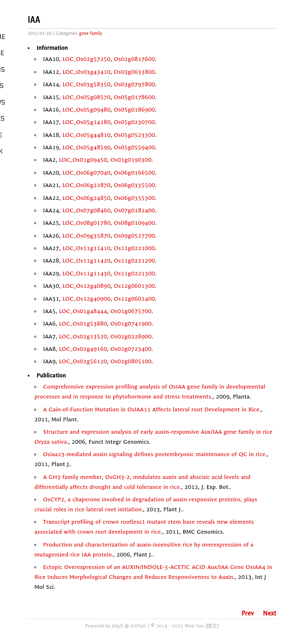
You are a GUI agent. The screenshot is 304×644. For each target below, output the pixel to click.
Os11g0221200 (135, 261)
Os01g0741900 (131, 324)
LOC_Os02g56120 (83, 361)
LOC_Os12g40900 (87, 299)
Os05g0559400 (135, 147)
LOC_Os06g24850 (87, 198)
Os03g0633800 (135, 72)
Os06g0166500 (135, 173)
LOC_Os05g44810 (87, 135)
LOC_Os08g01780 (87, 223)
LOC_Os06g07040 (87, 173)
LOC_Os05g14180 (87, 122)
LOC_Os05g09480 (87, 110)
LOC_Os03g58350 (87, 84)
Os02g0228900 (131, 337)
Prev (248, 613)
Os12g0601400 (135, 299)
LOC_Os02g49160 (83, 349)
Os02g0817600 (135, 59)
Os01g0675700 (131, 311)
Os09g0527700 (135, 236)
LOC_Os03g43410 (87, 72)
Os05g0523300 (135, 135)
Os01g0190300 (131, 160)
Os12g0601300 (135, 286)
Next (270, 613)
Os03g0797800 (135, 84)
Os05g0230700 (135, 122)
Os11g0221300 (135, 273)
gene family (91, 33)
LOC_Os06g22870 (87, 185)
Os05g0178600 (135, 97)
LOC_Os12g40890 (87, 286)
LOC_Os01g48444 (83, 311)
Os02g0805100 (131, 361)
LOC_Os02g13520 (83, 337)
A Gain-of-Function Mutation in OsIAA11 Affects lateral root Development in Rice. (152, 409)
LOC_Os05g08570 (87, 97)
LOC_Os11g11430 (87, 273)
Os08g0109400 (135, 223)
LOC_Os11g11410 (87, 248)
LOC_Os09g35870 (87, 236)
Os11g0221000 (135, 248)
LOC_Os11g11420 (87, 261)
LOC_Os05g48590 (87, 147)
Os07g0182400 (135, 210)
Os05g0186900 (135, 110)
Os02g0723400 (131, 349)
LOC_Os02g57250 (87, 59)
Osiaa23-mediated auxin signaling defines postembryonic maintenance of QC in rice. (155, 454)
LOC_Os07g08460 (87, 210)
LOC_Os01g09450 (83, 160)
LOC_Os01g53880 (83, 324)
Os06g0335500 (135, 185)
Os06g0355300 (135, 198)
